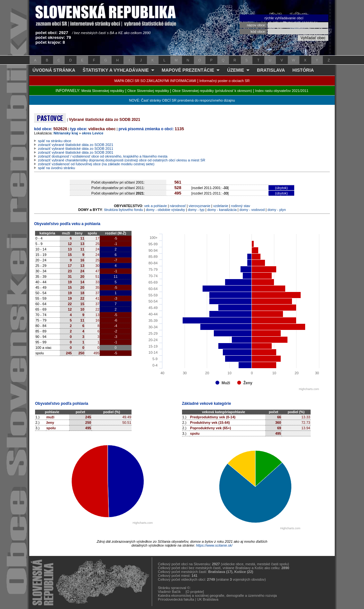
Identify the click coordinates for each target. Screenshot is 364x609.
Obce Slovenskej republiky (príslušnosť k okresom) (212, 91)
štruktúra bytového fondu (124, 210)
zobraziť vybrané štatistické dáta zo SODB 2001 (76, 152)
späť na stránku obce (55, 141)
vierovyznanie (200, 206)
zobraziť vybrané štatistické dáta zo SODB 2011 (76, 149)
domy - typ (196, 210)
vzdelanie (221, 206)
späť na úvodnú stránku (56, 168)
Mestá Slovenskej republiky (103, 91)
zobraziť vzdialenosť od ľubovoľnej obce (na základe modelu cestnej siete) (96, 164)
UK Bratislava (208, 599)
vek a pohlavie (156, 206)
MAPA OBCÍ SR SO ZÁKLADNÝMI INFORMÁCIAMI (155, 81)
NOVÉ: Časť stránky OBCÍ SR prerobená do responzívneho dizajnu (182, 100)
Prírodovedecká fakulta (176, 599)
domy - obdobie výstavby (166, 210)
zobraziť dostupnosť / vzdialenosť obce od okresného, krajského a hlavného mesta (103, 156)
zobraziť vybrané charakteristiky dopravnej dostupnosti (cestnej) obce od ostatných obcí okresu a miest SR (122, 160)
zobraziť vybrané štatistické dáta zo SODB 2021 (76, 145)
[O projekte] (195, 592)
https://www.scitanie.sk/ (214, 545)
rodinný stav (241, 206)
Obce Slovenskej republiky (148, 91)
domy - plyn (277, 210)
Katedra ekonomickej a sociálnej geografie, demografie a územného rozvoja (217, 595)
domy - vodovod (252, 210)
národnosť (178, 206)
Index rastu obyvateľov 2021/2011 (282, 91)
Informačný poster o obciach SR (225, 81)
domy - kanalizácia (222, 210)
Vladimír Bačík (169, 592)
